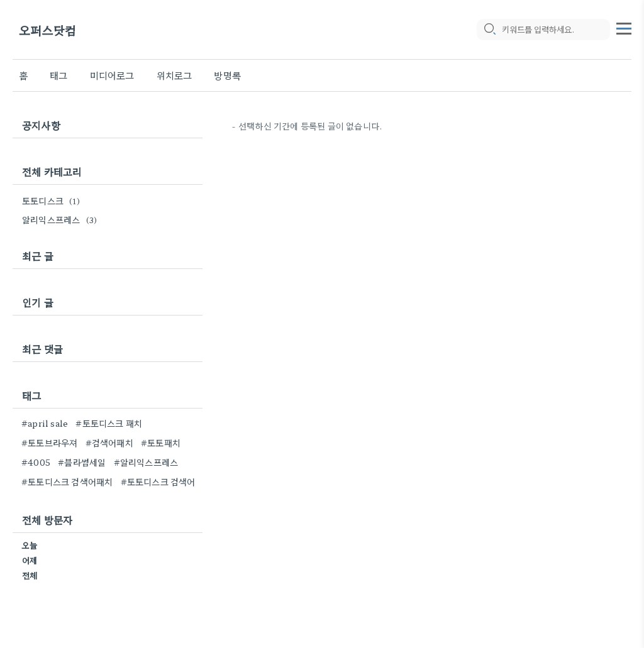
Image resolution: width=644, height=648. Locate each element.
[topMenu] (624, 27)
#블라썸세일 (82, 462)
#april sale (45, 423)
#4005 (36, 462)
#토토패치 (161, 442)
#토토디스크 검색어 (158, 481)
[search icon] (489, 30)
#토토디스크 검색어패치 (67, 481)
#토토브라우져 (49, 442)
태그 (58, 75)
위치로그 (175, 75)
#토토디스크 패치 (109, 423)
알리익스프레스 (61, 219)
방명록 (227, 75)
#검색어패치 (109, 442)
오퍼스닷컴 (47, 30)
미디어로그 (112, 75)
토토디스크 (53, 200)
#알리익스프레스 (146, 462)
